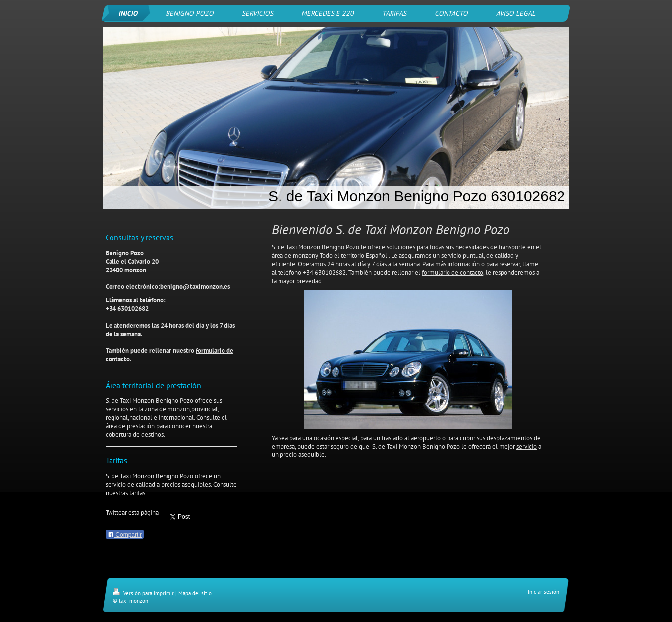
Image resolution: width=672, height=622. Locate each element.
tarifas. (138, 493)
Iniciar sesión (543, 592)
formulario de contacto (452, 272)
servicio (527, 446)
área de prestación (130, 426)
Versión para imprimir (144, 593)
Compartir (125, 535)
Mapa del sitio (195, 593)
